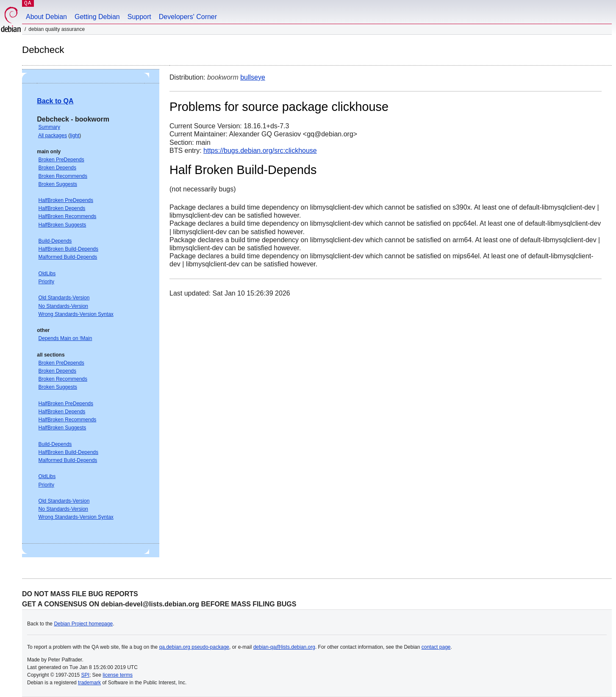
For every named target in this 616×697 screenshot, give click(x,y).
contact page (436, 647)
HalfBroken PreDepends (66, 200)
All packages (53, 136)
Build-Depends (55, 241)
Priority (46, 282)
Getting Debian (97, 17)
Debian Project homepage (83, 624)
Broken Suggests (58, 184)
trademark (89, 683)
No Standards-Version (63, 306)
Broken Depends (57, 168)
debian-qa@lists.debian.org (284, 647)
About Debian (46, 17)
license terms (118, 675)
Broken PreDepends (61, 160)
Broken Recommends (63, 176)
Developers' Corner (188, 17)
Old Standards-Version (64, 298)
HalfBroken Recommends (68, 216)
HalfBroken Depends (62, 208)
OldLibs (47, 274)
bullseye (253, 77)
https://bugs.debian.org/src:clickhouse (260, 151)
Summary (49, 127)
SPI (85, 675)
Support (139, 17)
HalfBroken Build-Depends (68, 249)
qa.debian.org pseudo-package (194, 647)
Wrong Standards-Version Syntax (76, 314)
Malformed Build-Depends (68, 257)
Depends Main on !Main (65, 338)
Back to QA (55, 101)
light (75, 136)
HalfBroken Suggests (62, 225)
